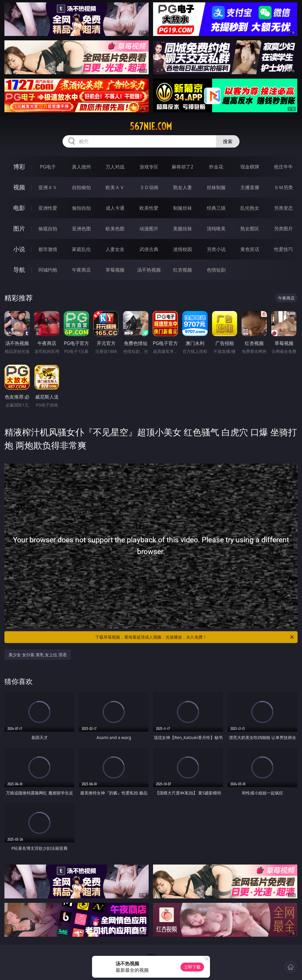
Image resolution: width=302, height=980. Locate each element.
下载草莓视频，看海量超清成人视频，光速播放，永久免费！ (195, 637)
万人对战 (115, 167)
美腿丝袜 (183, 229)
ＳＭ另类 (283, 187)
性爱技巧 (283, 249)
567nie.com (151, 126)
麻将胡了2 (182, 167)
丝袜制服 (216, 187)
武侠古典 (149, 249)
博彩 (19, 167)
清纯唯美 (216, 229)
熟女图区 (250, 229)
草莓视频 (115, 270)
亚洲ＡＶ (48, 187)
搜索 (228, 141)
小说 (19, 249)
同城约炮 (48, 270)
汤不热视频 (149, 270)
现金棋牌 (250, 167)
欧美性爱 (149, 208)
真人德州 (81, 167)
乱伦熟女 (250, 208)
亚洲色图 (81, 229)
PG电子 (48, 167)
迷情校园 (183, 249)
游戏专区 (149, 167)
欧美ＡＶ (115, 187)
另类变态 (283, 208)
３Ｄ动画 (149, 187)
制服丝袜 (183, 208)
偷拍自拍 (81, 208)
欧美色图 (115, 229)
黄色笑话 (250, 249)
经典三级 (216, 208)
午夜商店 (81, 270)
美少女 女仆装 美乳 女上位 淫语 (38, 655)
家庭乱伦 (81, 249)
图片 (19, 228)
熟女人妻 (183, 187)
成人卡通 (115, 208)
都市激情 (48, 249)
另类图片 (283, 229)
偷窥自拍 (48, 229)
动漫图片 (149, 229)
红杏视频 (183, 270)
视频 (19, 187)
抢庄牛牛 (283, 167)
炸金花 (216, 167)
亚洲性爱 (48, 208)
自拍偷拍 (81, 187)
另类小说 (216, 249)
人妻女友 (115, 249)
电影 (19, 208)
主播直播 (250, 187)
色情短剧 (216, 270)
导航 (19, 270)
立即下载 (192, 967)
